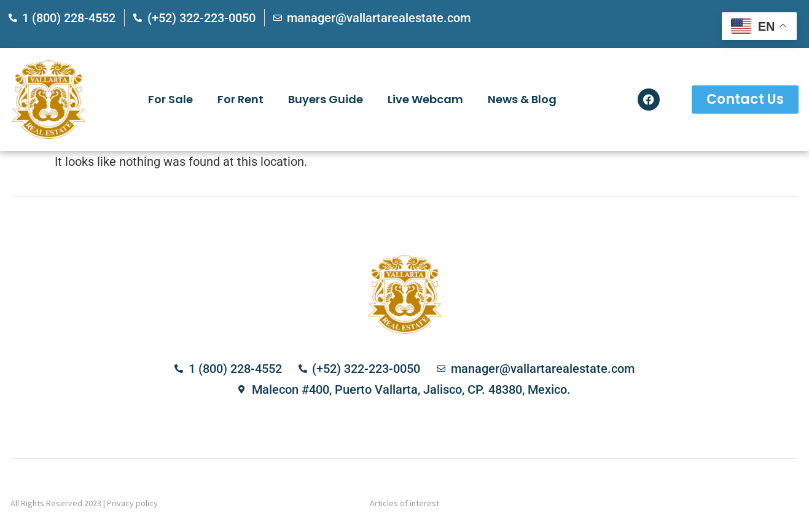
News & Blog (522, 99)
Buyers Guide (326, 99)
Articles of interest (404, 503)
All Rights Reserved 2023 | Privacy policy (84, 503)
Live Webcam (425, 99)
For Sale (170, 99)
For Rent (240, 99)
